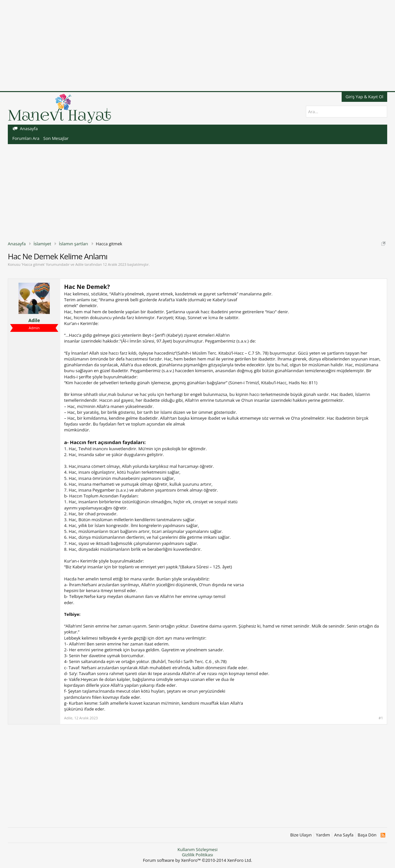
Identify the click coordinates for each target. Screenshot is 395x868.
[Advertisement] (195, 46)
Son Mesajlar (56, 138)
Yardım (323, 835)
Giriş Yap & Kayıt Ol (364, 97)
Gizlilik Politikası (197, 855)
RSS (383, 835)
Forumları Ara (26, 138)
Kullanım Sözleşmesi (197, 849)
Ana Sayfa (344, 835)
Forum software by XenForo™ (197, 860)
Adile (79, 264)
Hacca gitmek (33, 264)
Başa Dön (367, 835)
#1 (381, 718)
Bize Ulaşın (301, 835)
